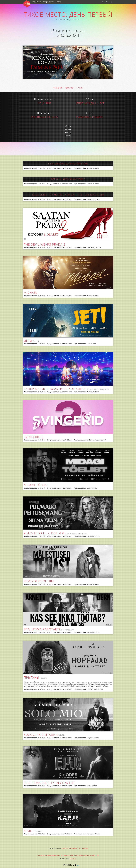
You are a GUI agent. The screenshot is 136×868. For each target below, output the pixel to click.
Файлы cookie (69, 855)
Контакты (41, 855)
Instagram (74, 848)
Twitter (80, 88)
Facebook (70, 88)
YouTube (85, 848)
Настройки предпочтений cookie (87, 855)
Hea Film (73, 859)
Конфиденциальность (54, 855)
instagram (58, 88)
